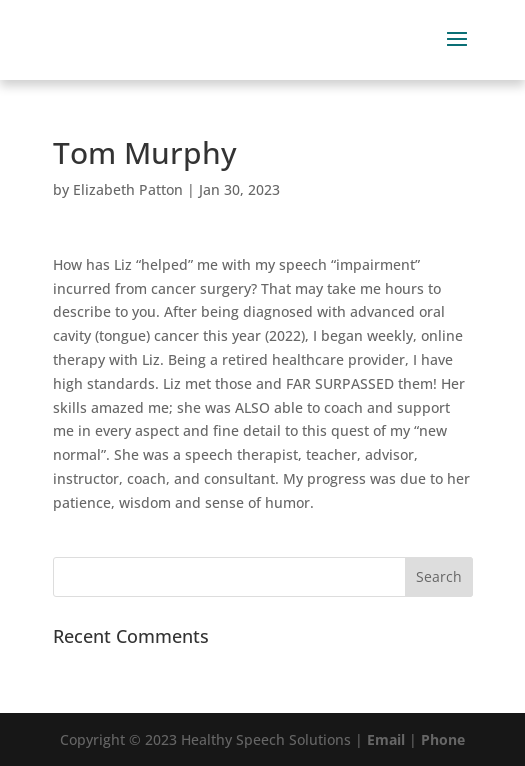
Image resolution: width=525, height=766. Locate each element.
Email (386, 739)
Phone (443, 739)
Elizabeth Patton (128, 189)
